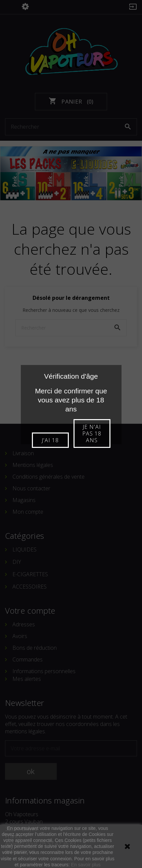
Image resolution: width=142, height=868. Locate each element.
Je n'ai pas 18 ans (92, 433)
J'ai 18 (50, 440)
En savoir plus (86, 865)
